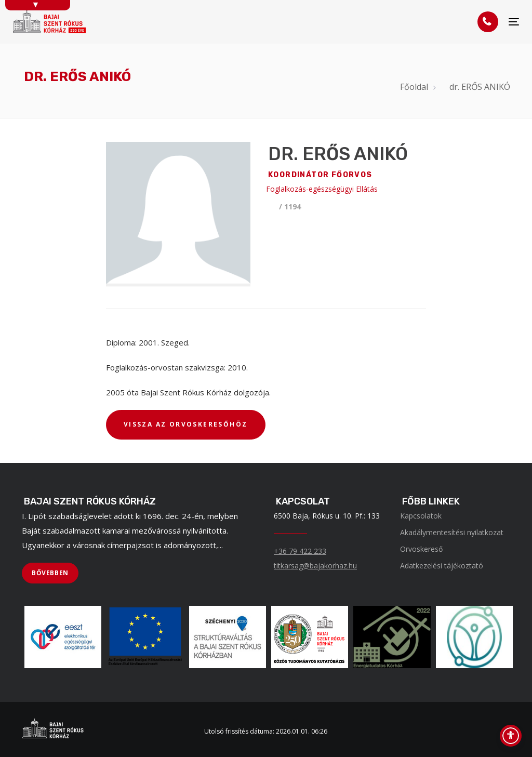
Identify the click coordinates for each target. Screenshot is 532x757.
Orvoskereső (421, 549)
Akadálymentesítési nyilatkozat (452, 532)
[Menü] (514, 22)
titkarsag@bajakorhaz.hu (315, 566)
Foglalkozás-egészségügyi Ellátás (322, 189)
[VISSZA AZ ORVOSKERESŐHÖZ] (186, 425)
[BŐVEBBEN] (50, 573)
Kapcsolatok (421, 516)
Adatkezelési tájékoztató (442, 566)
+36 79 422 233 (300, 551)
